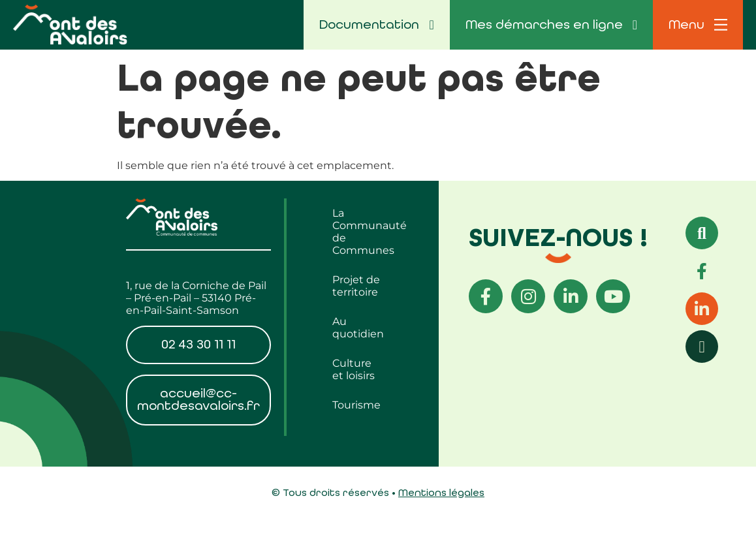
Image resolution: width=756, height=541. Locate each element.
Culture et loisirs (354, 369)
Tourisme (356, 405)
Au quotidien (358, 328)
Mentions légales (441, 492)
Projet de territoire (356, 286)
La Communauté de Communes (363, 232)
